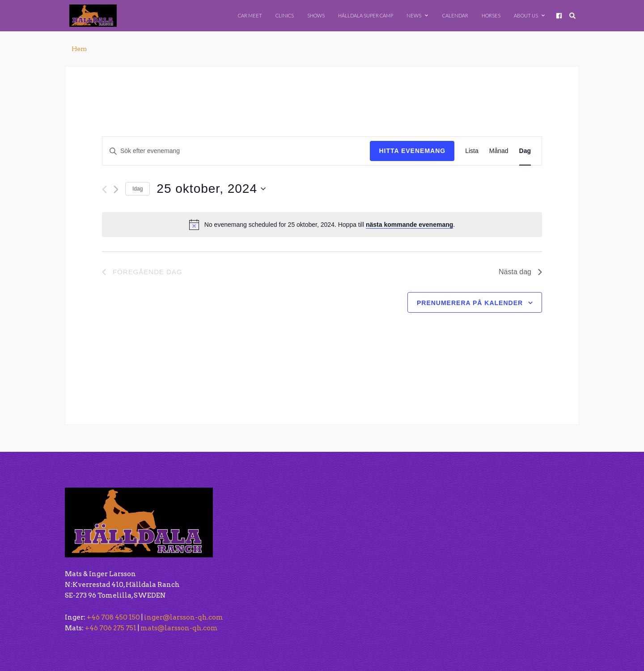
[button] (410, 553)
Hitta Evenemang (412, 151)
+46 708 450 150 (113, 617)
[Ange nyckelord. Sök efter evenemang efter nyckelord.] (236, 151)
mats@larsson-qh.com (179, 628)
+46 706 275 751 (111, 628)
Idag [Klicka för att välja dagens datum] (138, 189)
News (417, 15)
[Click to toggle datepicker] (211, 189)
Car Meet (250, 15)
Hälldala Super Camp (366, 15)
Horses (491, 15)
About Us (529, 15)
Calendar (455, 15)
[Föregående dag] (104, 189)
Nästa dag (520, 272)
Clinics (285, 15)
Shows (316, 15)
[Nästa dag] (116, 189)
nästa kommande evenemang (409, 225)
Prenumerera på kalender (470, 303)
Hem (79, 49)
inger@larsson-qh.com (184, 617)
